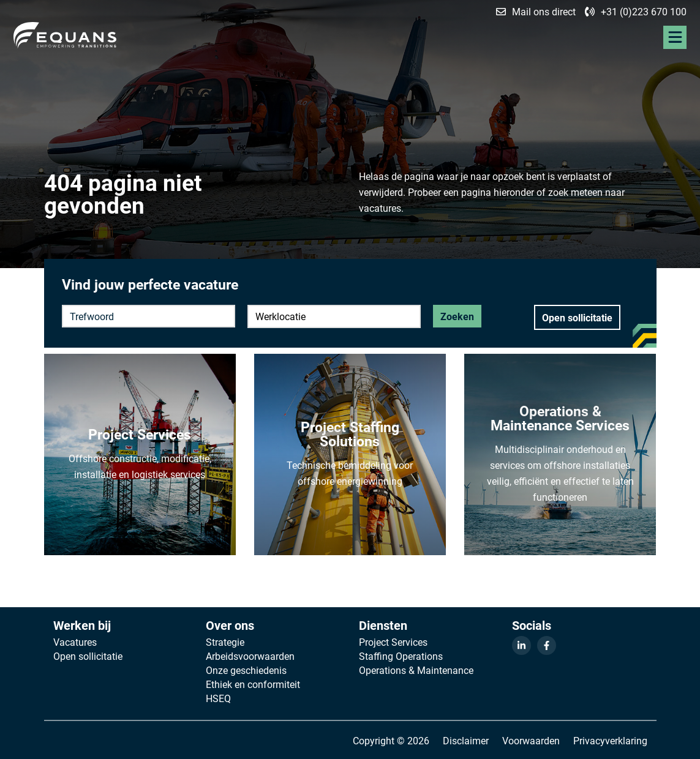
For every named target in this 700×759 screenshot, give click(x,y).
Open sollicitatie (577, 317)
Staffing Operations (401, 656)
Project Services (393, 642)
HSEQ (218, 698)
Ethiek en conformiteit (253, 684)
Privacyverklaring (610, 740)
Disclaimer (466, 740)
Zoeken (457, 316)
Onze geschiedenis (246, 670)
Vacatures (75, 642)
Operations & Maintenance (416, 670)
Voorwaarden (531, 740)
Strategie (225, 642)
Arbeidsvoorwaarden (250, 656)
